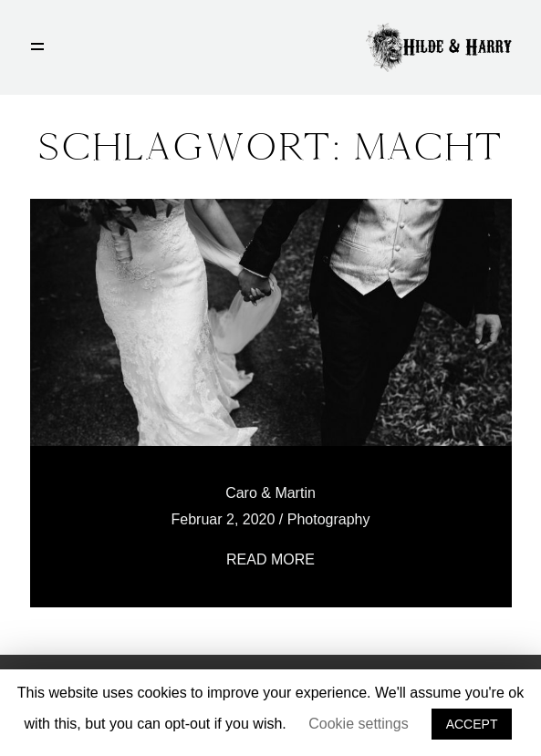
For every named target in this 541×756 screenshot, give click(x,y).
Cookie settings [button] (358, 724)
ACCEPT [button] (472, 724)
